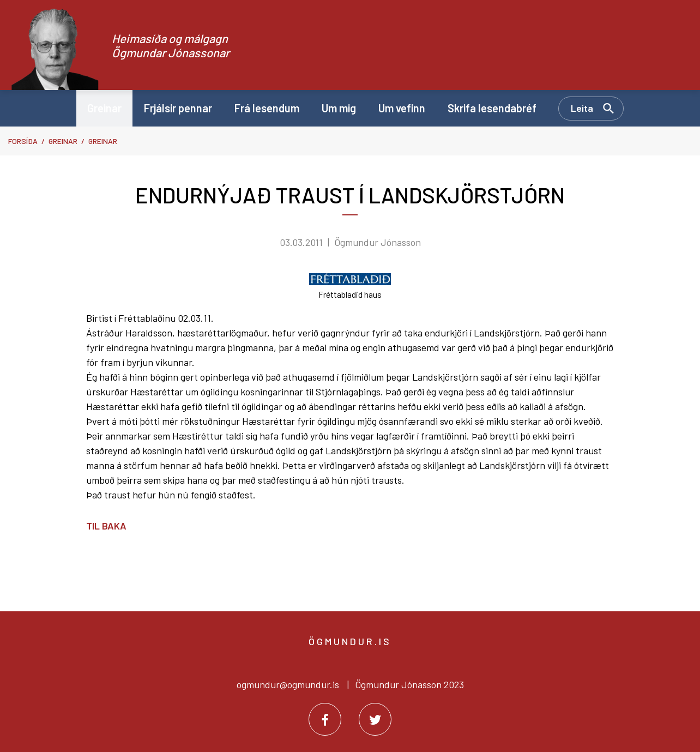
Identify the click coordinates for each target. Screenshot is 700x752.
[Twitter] (375, 719)
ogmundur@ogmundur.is (288, 684)
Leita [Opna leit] (582, 108)
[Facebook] (325, 719)
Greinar (63, 141)
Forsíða (23, 141)
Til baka (106, 526)
